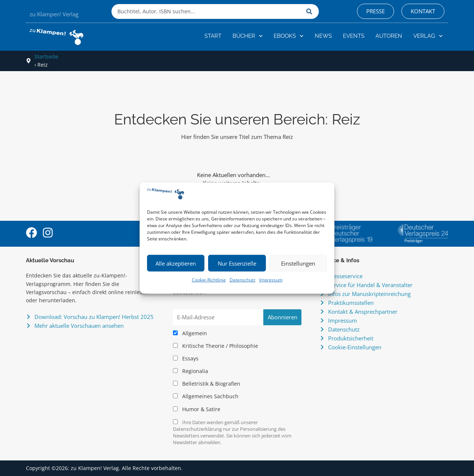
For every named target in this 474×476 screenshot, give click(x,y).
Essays (186, 359)
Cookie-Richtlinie (209, 280)
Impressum (271, 280)
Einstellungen (298, 263)
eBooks (289, 36)
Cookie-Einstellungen (355, 347)
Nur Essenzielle (237, 263)
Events (354, 36)
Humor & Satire (197, 409)
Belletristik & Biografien (207, 384)
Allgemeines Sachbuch (206, 396)
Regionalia (191, 371)
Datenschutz (243, 280)
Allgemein (190, 333)
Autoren (389, 36)
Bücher (248, 36)
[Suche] (311, 11)
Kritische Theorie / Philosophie (216, 346)
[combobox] (207, 11)
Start (213, 36)
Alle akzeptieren (176, 263)
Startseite (46, 56)
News (323, 36)
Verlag (428, 36)
